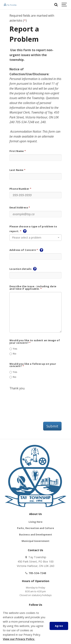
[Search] (56, 5)
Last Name (16, 170)
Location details (20, 269)
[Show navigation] (64, 5)
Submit (52, 426)
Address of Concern (23, 250)
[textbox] (34, 238)
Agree (59, 626)
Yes (13, 349)
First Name (17, 151)
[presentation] (38, 403)
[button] (25, 231)
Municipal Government (35, 541)
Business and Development (36, 535)
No (13, 354)
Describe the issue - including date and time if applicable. (33, 288)
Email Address (19, 208)
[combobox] (35, 238)
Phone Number (19, 189)
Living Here (35, 522)
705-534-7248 (35, 573)
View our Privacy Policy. (19, 639)
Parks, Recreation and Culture (35, 528)
